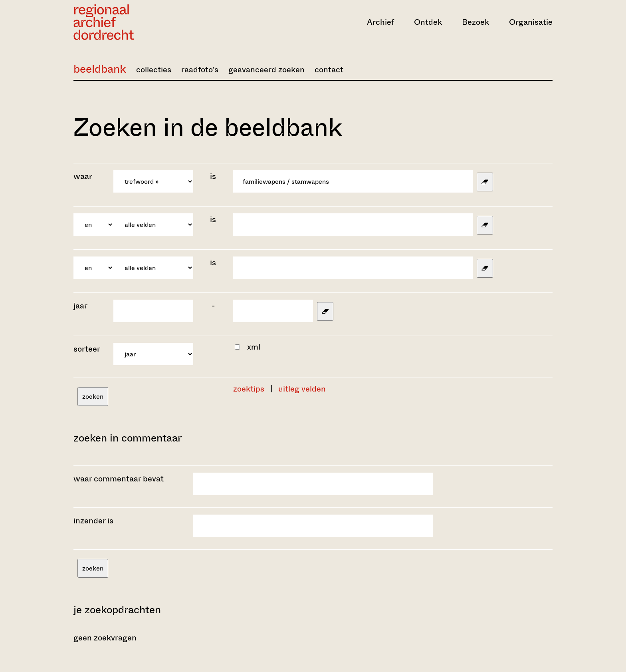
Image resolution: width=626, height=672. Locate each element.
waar (84, 176)
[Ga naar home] (145, 22)
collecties (154, 70)
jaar (80, 306)
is (213, 176)
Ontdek (428, 22)
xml (254, 347)
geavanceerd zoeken (266, 70)
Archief (380, 22)
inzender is (93, 521)
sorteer (87, 349)
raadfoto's (200, 70)
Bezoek (475, 22)
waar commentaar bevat (119, 479)
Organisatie (531, 22)
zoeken (93, 397)
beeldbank (100, 69)
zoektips (249, 389)
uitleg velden (302, 389)
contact (329, 70)
